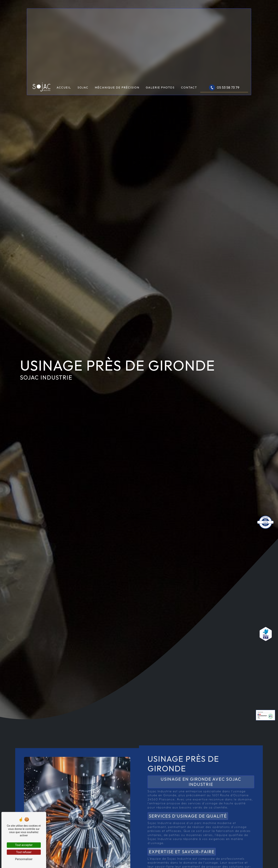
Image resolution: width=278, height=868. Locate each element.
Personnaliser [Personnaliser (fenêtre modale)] (24, 859)
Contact (189, 87)
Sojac (83, 87)
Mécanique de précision (117, 87)
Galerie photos (160, 87)
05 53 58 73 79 (224, 88)
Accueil (64, 87)
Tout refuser (24, 852)
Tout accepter (24, 845)
